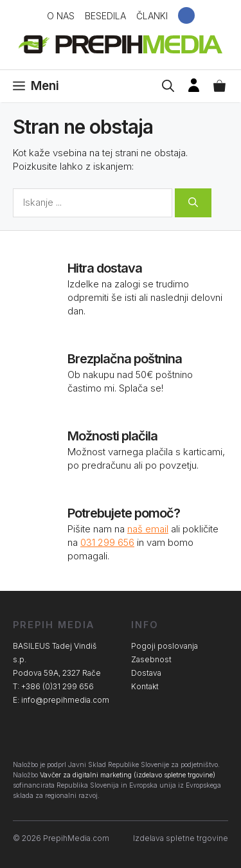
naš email (148, 529)
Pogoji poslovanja (165, 646)
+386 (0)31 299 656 (58, 686)
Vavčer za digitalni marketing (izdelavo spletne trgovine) (128, 775)
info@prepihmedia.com (65, 700)
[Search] (193, 203)
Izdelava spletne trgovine (181, 838)
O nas (61, 16)
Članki (152, 16)
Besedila (105, 16)
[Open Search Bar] (168, 86)
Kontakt (145, 686)
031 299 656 (107, 542)
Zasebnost (151, 659)
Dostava (146, 673)
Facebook (186, 15)
